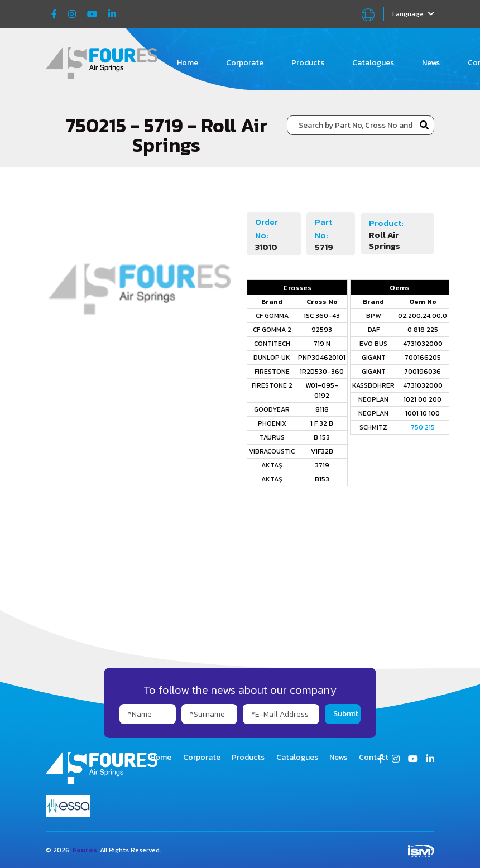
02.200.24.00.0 (423, 316)
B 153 (322, 437)
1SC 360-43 (322, 316)
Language (413, 14)
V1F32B (322, 451)
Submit (346, 714)
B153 (322, 479)
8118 (322, 409)
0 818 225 (423, 330)
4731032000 (423, 344)
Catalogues (373, 63)
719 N (322, 344)
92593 (322, 330)
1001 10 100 (423, 413)
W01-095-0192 (322, 390)
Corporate (245, 63)
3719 (322, 465)
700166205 (423, 358)
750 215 (423, 427)
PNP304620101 (322, 358)
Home (188, 63)
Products (308, 63)
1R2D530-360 (322, 372)
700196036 (423, 372)
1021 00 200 (423, 399)
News (431, 63)
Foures (85, 850)
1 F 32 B (322, 423)
